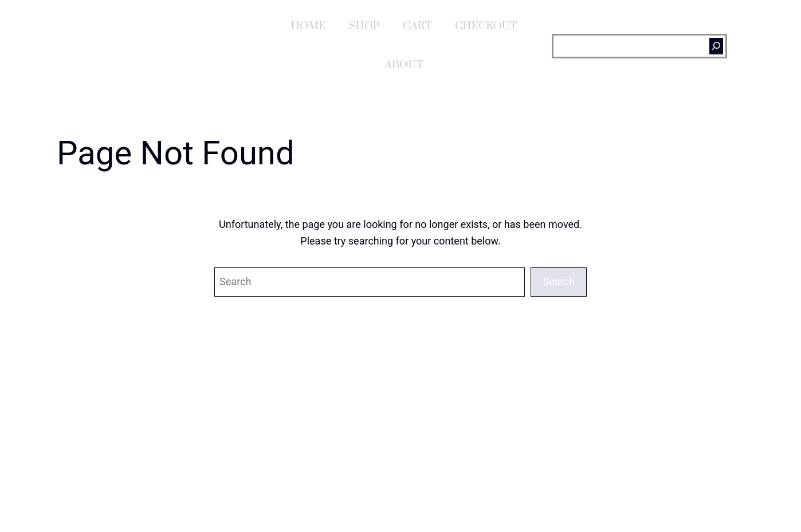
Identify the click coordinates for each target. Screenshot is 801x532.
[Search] (716, 46)
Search (559, 281)
